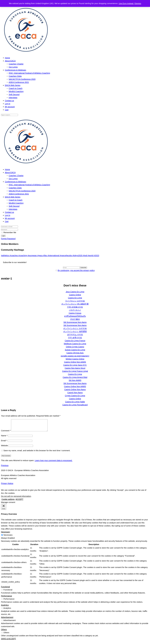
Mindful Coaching (16, 91)
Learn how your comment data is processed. (54, 463)
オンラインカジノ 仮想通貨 (75, 331)
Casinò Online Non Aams (75, 389)
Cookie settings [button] (8, 502)
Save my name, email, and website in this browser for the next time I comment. (37, 453)
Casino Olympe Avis (75, 353)
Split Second (14, 94)
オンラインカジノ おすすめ (75, 328)
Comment (6, 433)
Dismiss (138, 3)
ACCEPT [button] (19, 502)
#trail (85, 255)
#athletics (5, 255)
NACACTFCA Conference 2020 (22, 79)
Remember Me (10, 232)
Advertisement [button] (7, 620)
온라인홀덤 (75, 319)
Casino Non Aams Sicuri (75, 368)
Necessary (8, 537)
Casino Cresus (75, 313)
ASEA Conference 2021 (19, 82)
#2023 (96, 255)
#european (32, 255)
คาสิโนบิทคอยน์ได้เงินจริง (75, 316)
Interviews (13, 98)
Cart (7, 110)
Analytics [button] (5, 607)
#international (54, 255)
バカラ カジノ (75, 310)
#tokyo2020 (78, 255)
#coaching (23, 255)
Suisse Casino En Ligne (75, 350)
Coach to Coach (16, 88)
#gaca (40, 255)
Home (7, 58)
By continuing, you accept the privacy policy (76, 270)
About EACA (10, 61)
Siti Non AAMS (75, 380)
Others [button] (4, 632)
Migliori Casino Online (75, 359)
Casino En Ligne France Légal (75, 371)
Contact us (9, 101)
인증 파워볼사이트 (75, 307)
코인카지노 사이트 (75, 334)
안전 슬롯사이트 (75, 338)
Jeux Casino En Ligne (75, 292)
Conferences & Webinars (15, 70)
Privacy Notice (7, 486)
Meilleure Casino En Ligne (75, 344)
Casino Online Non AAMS (75, 362)
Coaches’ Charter (16, 64)
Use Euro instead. (126, 3)
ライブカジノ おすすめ (75, 301)
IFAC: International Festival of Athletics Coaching (29, 73)
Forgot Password (8, 239)
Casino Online (75, 295)
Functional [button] (5, 589)
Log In (8, 104)
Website (4, 448)
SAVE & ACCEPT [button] (9, 641)
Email (4, 443)
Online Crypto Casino (75, 347)
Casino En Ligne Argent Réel (75, 377)
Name (4, 438)
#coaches (14, 255)
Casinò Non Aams (75, 393)
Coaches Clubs (15, 76)
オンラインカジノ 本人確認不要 (75, 304)
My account (10, 107)
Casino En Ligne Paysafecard (75, 405)
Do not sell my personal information (16, 498)
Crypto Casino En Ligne (75, 396)
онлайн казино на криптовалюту (75, 356)
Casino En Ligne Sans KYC (75, 365)
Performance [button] (7, 598)
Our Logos (13, 67)
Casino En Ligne (75, 298)
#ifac (45, 255)
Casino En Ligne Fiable (75, 402)
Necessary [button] (6, 534)
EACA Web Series (13, 85)
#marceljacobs (66, 255)
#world (91, 255)
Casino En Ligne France (75, 341)
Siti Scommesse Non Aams (75, 322)
